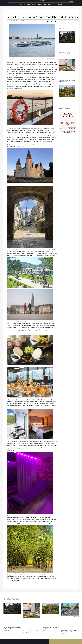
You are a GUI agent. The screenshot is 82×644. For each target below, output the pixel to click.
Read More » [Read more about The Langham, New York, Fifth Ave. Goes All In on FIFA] (25, 634)
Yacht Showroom (42, 4)
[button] (48, 22)
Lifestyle (22, 4)
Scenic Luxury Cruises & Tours (46, 71)
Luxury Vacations (11, 14)
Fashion (33, 4)
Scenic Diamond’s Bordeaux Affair (33, 81)
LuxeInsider (59, 4)
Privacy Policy (69, 132)
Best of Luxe (51, 4)
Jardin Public (29, 518)
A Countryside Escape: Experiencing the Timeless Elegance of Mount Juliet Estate (67, 54)
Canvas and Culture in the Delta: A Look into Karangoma (67, 108)
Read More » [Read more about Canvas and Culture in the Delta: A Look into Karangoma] (44, 630)
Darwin (19, 523)
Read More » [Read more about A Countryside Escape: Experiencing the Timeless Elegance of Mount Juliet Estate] (6, 632)
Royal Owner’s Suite (43, 400)
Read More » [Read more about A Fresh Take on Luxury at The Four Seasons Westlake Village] (64, 633)
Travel (28, 4)
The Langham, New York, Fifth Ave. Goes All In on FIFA (67, 81)
